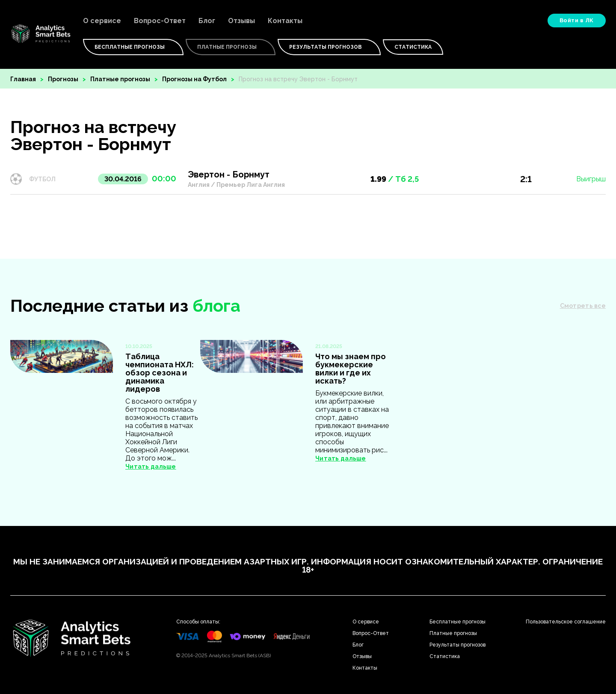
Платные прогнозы (120, 79)
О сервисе (102, 21)
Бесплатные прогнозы (458, 622)
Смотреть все (583, 306)
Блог (207, 21)
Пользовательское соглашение (566, 622)
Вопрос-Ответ (160, 21)
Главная (23, 79)
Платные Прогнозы (231, 47)
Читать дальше (151, 467)
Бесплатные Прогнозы (133, 47)
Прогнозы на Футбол (194, 79)
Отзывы (241, 21)
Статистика (413, 47)
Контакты (285, 21)
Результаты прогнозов (329, 47)
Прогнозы (63, 79)
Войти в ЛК (577, 20)
